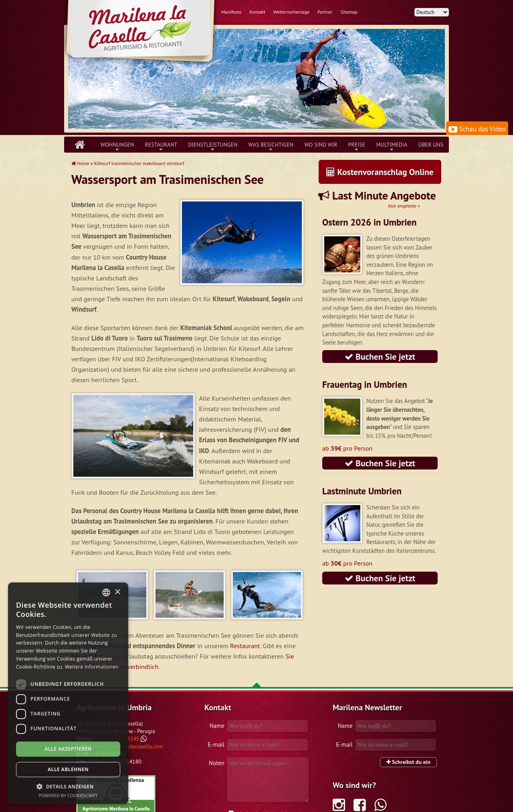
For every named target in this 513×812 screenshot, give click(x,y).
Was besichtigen (271, 145)
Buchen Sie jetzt (380, 357)
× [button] (117, 592)
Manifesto (231, 12)
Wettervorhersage (291, 12)
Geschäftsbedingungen (226, 804)
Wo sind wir (321, 145)
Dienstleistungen (213, 145)
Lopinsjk (416, 804)
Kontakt (257, 12)
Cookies (301, 804)
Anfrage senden (280, 784)
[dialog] (68, 693)
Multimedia (392, 145)
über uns (431, 145)
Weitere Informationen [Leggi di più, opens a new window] (92, 667)
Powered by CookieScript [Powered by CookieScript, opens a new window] (68, 795)
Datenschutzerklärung (271, 804)
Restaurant (161, 145)
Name (217, 668)
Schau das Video (477, 129)
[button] (68, 786)
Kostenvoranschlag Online (380, 172)
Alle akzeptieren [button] (68, 749)
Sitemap (349, 12)
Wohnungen (117, 145)
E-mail (216, 687)
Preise (357, 145)
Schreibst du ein (408, 704)
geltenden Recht (253, 771)
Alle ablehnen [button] (68, 769)
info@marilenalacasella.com (129, 689)
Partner (325, 12)
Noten (217, 705)
